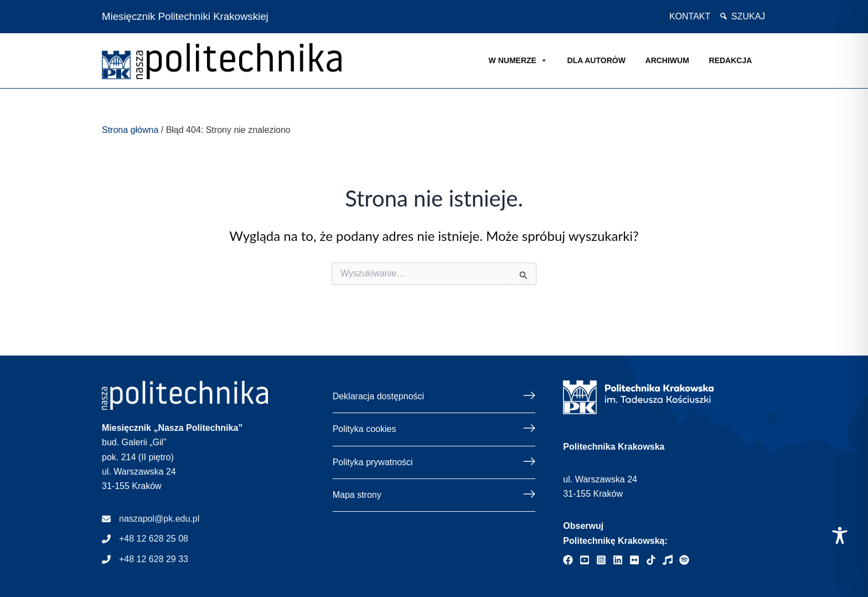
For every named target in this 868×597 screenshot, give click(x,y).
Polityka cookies (365, 429)
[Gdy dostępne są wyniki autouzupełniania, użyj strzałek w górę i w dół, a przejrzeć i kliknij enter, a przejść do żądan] (434, 274)
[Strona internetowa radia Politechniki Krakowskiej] (668, 560)
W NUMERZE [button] (518, 61)
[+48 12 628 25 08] (145, 539)
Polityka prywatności (373, 462)
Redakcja (731, 60)
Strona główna (130, 130)
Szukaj (748, 16)
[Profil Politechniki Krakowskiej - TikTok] (651, 560)
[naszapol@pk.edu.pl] (151, 519)
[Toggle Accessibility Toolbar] (840, 536)
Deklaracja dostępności (378, 396)
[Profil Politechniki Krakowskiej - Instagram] (601, 560)
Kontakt (690, 16)
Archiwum (667, 60)
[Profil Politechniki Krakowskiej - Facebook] (568, 560)
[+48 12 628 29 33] (145, 559)
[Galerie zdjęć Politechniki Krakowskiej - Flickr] (634, 560)
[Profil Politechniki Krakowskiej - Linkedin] (618, 560)
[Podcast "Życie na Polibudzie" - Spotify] (684, 560)
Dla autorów (596, 60)
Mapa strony (357, 495)
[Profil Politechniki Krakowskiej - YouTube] (585, 560)
